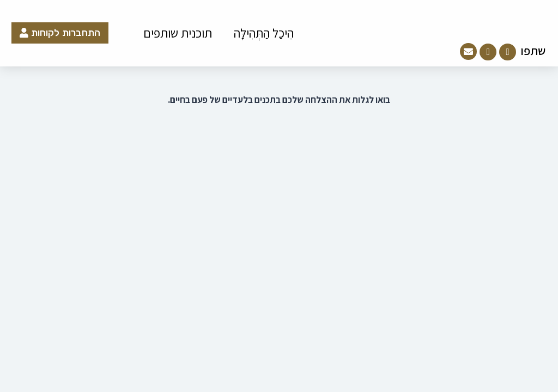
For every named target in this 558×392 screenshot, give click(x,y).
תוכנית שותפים (178, 33)
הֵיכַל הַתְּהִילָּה (264, 33)
